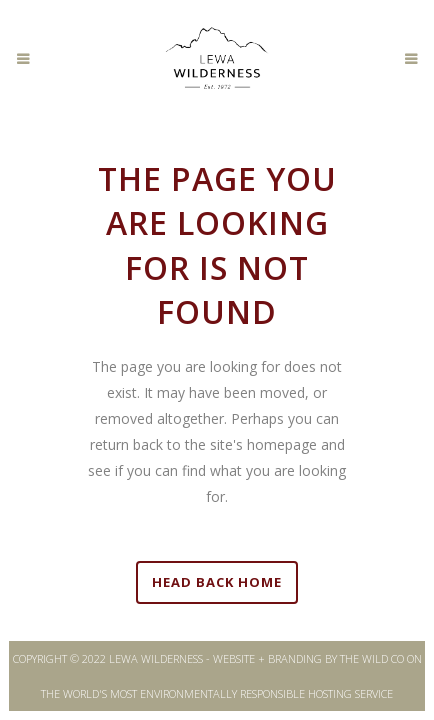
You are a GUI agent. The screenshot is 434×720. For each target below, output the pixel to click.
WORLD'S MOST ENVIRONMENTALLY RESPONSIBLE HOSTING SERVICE (228, 693)
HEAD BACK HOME (217, 582)
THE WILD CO (372, 658)
